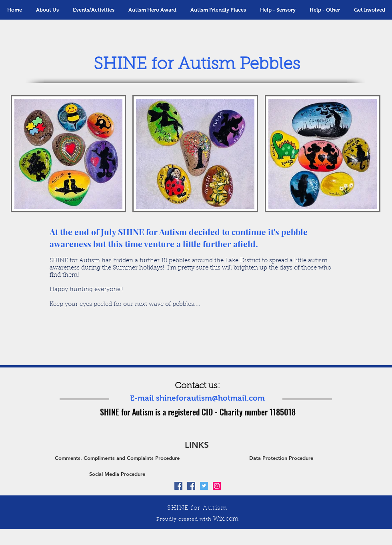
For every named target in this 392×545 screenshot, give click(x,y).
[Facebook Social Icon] (178, 486)
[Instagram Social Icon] (217, 486)
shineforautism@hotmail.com (210, 398)
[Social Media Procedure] (117, 474)
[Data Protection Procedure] (281, 458)
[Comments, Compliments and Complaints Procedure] (117, 458)
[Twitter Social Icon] (204, 486)
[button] (93, 10)
